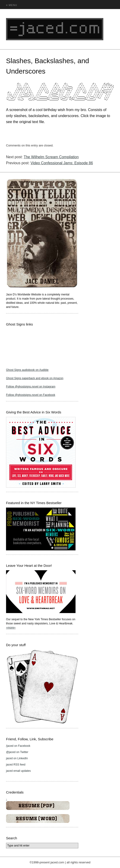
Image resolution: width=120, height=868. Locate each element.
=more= (11, 628)
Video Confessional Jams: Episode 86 (62, 163)
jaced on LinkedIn (17, 758)
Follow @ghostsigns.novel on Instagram (31, 387)
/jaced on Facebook (18, 746)
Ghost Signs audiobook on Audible (27, 370)
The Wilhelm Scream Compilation (51, 157)
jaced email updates (18, 771)
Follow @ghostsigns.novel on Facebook (31, 395)
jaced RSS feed (16, 765)
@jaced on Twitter (17, 752)
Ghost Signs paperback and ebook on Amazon (35, 378)
